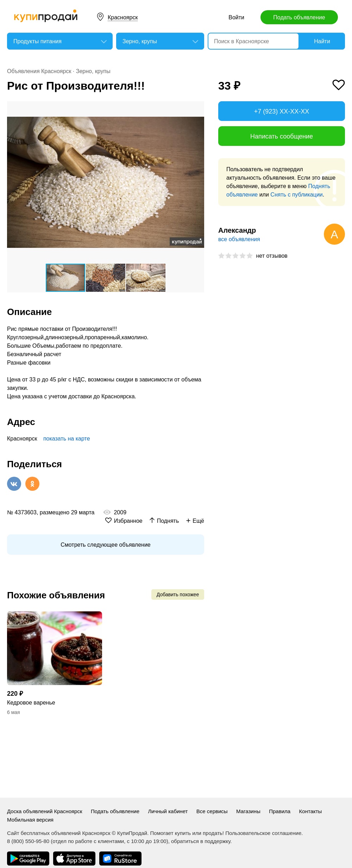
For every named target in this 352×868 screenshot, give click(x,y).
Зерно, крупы (93, 71)
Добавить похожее (178, 594)
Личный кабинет (168, 811)
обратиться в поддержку (201, 841)
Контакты (311, 811)
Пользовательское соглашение (263, 833)
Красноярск (123, 17)
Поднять (168, 521)
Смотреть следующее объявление (105, 545)
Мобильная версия (30, 820)
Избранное (128, 521)
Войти (236, 17)
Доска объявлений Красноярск (45, 811)
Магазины (248, 811)
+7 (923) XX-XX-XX (282, 111)
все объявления (239, 239)
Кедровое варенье (31, 703)
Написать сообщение (282, 136)
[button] (198, 108)
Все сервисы (212, 811)
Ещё (198, 521)
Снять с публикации (296, 195)
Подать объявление (299, 17)
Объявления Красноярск (39, 71)
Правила (280, 811)
